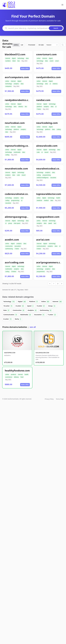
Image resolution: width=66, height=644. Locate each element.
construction (9, 246)
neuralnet (53, 178)
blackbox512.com (15, 54)
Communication (10, 315)
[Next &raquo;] (62, 284)
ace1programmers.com (50, 262)
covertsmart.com (46, 54)
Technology (9, 302)
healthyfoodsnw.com (17, 370)
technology (21, 58)
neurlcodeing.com (47, 123)
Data (7, 310)
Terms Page (60, 399)
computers (8, 86)
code (38, 152)
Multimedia (26, 315)
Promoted (32, 45)
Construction (19, 310)
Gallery (16, 45)
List (22, 45)
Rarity (18, 319)
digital (14, 58)
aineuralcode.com (47, 146)
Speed (31, 306)
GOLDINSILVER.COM (42, 353)
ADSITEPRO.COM (10, 353)
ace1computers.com (17, 77)
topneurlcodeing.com (18, 146)
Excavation (40, 315)
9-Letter (41, 306)
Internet (57, 302)
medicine (39, 200)
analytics (16, 84)
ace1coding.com (14, 262)
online (39, 58)
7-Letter (52, 315)
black (14, 61)
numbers (8, 61)
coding (59, 129)
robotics (55, 84)
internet (8, 58)
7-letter (39, 109)
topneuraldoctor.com (49, 194)
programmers (41, 272)
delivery (16, 377)
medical (46, 200)
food (22, 377)
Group (52, 306)
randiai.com (43, 100)
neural (46, 152)
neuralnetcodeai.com (49, 168)
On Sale (41, 45)
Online (46, 302)
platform (39, 107)
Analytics (32, 310)
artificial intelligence (43, 178)
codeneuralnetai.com (17, 194)
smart (57, 61)
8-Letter (20, 306)
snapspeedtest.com (48, 217)
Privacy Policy (49, 399)
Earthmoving (46, 310)
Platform (34, 302)
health (58, 198)
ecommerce (9, 377)
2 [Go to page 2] (58, 284)
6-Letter (8, 319)
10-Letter (8, 306)
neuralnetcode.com (16, 168)
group (10, 223)
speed (50, 223)
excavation (18, 246)
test (55, 223)
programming (47, 175)
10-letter (14, 272)
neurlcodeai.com (15, 123)
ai (50, 84)
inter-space (17, 223)
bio (26, 107)
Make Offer (25, 68)
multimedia (17, 152)
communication (41, 246)
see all (33, 327)
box (19, 61)
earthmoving (9, 249)
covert (52, 61)
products (14, 374)
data (27, 58)
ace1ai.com (43, 240)
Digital (22, 302)
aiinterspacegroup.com (19, 217)
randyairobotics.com (48, 77)
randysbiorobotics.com (18, 100)
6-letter (39, 249)
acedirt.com (12, 240)
